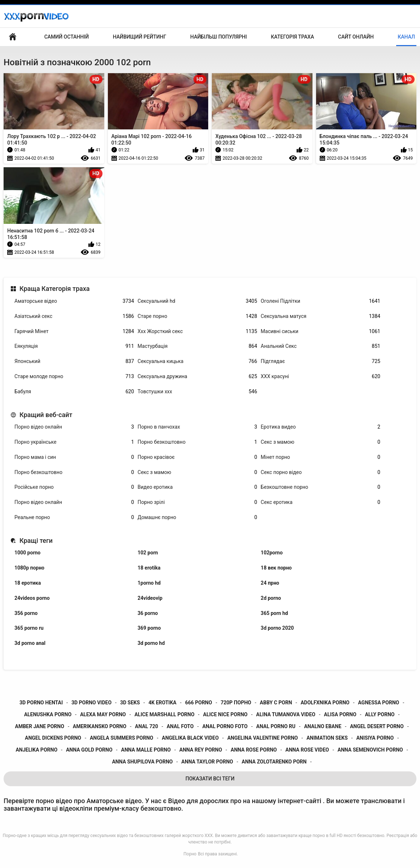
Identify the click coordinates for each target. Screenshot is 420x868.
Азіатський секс (74, 316)
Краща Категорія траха (54, 289)
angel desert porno (377, 726)
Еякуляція (74, 346)
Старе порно (197, 316)
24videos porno (32, 598)
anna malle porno (146, 750)
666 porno (199, 703)
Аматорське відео (74, 301)
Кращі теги (36, 541)
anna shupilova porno (142, 762)
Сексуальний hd (197, 301)
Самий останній (67, 37)
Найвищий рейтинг (140, 37)
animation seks (327, 738)
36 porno (148, 613)
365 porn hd (275, 613)
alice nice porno (225, 714)
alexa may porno (103, 714)
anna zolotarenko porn (274, 762)
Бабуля (74, 392)
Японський (74, 361)
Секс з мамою (321, 442)
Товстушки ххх (197, 392)
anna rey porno (201, 750)
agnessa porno (379, 703)
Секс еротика (321, 502)
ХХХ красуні (321, 377)
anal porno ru (276, 726)
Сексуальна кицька (197, 361)
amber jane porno (39, 726)
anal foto (180, 726)
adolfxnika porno (325, 703)
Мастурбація (197, 346)
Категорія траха (292, 37)
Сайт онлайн (356, 37)
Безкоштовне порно (321, 487)
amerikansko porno (100, 726)
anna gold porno (89, 750)
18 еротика (28, 583)
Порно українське (74, 442)
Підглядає (321, 361)
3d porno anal (30, 643)
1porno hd (149, 583)
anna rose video (307, 750)
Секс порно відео (321, 472)
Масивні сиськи (321, 331)
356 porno (26, 613)
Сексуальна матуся (321, 316)
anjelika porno (36, 750)
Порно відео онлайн (74, 427)
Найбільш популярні (218, 37)
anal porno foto (225, 726)
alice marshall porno (165, 714)
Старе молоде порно (74, 377)
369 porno (149, 628)
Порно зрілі (197, 502)
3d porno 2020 (277, 628)
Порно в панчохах (197, 427)
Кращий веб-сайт (46, 415)
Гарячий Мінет (74, 331)
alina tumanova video (286, 714)
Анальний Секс (321, 346)
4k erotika (162, 703)
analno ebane (323, 726)
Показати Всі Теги (210, 779)
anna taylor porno (207, 762)
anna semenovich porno (370, 750)
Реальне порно (74, 517)
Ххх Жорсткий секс (197, 331)
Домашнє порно (197, 517)
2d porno (271, 598)
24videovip (150, 598)
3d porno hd (151, 643)
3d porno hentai (41, 703)
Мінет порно (321, 457)
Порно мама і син (74, 457)
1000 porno (27, 553)
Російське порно (74, 487)
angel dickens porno (53, 738)
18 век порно (276, 568)
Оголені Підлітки (321, 301)
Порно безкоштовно (197, 442)
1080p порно (29, 568)
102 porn (148, 553)
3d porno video (91, 703)
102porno (272, 553)
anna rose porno (254, 750)
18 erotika (149, 568)
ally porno (380, 714)
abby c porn (276, 703)
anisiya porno (375, 738)
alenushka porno (48, 714)
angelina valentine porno (263, 738)
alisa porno (340, 714)
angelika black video (191, 738)
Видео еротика (197, 487)
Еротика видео (321, 427)
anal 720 (146, 726)
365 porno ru (29, 628)
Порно (190, 854)
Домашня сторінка (13, 37)
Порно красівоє (197, 457)
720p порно (236, 703)
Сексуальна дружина (197, 377)
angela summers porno (122, 738)
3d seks (130, 703)
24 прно (270, 583)
